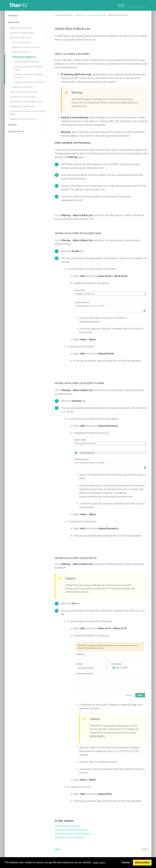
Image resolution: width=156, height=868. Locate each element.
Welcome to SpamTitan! (29, 28)
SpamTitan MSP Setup (29, 38)
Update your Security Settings (30, 47)
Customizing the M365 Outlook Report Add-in (29, 113)
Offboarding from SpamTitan (23, 119)
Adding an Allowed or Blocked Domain (28, 76)
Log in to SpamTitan (30, 42)
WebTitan (28, 15)
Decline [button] (126, 863)
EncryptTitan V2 (28, 131)
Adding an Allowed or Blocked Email (28, 68)
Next (145, 849)
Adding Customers (30, 52)
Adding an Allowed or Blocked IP (29, 82)
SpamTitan (28, 22)
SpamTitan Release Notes (29, 33)
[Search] (131, 5)
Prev (58, 849)
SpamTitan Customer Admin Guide (29, 102)
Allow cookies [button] (142, 863)
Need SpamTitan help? (23, 87)
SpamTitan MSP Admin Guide (29, 92)
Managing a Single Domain (29, 106)
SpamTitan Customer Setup (29, 97)
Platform (28, 124)
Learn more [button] (99, 862)
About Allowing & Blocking (27, 62)
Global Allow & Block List (30, 57)
